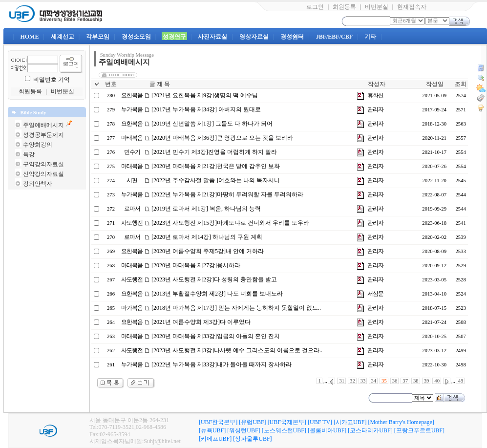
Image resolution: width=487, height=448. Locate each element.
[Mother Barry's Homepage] (401, 422)
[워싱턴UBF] (243, 430)
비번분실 (377, 7)
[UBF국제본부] (287, 422)
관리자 (375, 109)
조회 (461, 84)
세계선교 (63, 37)
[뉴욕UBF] (212, 430)
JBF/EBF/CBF (334, 37)
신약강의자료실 (43, 174)
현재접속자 (412, 7)
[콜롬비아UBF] (327, 430)
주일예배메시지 (43, 125)
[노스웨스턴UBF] (284, 430)
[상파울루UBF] (252, 439)
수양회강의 (38, 145)
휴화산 (375, 95)
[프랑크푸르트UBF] (419, 430)
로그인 (315, 7)
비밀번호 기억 (52, 80)
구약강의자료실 (43, 164)
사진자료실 (212, 37)
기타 (370, 37)
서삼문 (375, 294)
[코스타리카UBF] (370, 430)
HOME (29, 37)
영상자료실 (254, 37)
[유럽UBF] (252, 422)
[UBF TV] (320, 422)
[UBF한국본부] (218, 422)
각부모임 (98, 37)
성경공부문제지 (43, 135)
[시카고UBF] (350, 422)
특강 (29, 154)
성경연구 (174, 37)
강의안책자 (38, 184)
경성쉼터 (292, 37)
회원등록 (344, 7)
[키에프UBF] (215, 439)
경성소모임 (136, 37)
